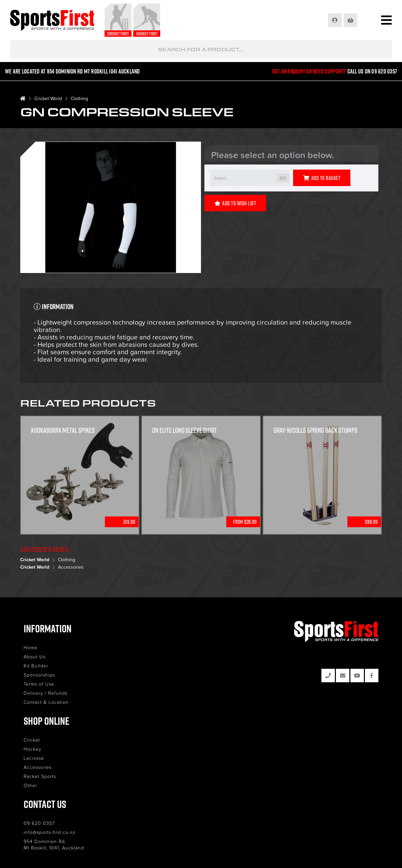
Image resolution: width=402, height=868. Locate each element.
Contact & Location (46, 702)
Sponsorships (39, 675)
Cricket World (48, 98)
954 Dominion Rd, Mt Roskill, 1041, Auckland (54, 844)
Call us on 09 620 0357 (372, 71)
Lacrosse (34, 758)
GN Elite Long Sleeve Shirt (184, 430)
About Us (35, 656)
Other (30, 785)
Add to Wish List (235, 203)
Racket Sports (40, 776)
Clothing (79, 98)
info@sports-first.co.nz (50, 832)
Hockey (33, 749)
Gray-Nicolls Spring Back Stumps (315, 430)
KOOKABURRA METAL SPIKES (63, 430)
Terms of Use (39, 684)
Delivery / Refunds (46, 693)
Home (31, 647)
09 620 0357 (39, 823)
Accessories (71, 567)
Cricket (32, 740)
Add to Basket (322, 178)
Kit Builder (36, 666)
